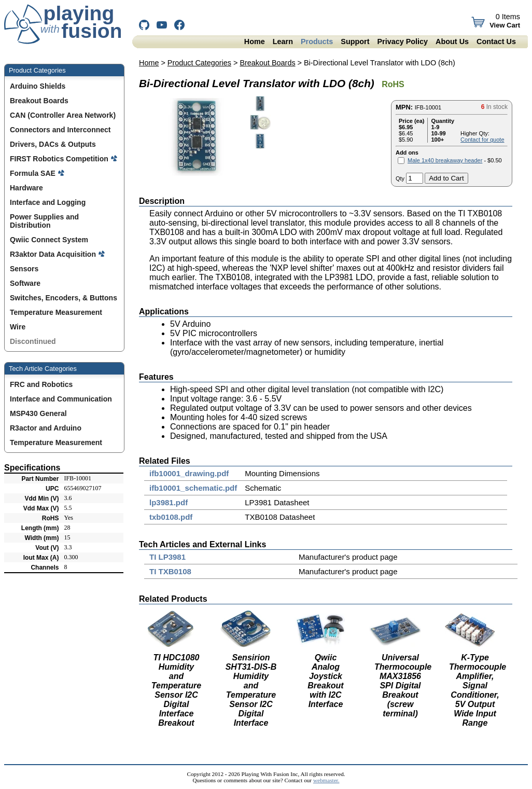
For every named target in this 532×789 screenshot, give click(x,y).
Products (317, 41)
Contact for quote (482, 140)
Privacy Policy (402, 41)
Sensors (25, 269)
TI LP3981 (167, 557)
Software (26, 283)
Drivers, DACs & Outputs (54, 144)
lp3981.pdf (169, 502)
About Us (452, 41)
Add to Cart (446, 178)
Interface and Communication (61, 399)
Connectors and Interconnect (61, 130)
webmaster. (326, 780)
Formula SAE (37, 173)
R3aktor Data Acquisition (58, 254)
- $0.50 (455, 160)
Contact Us (496, 41)
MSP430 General (38, 413)
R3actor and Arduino (46, 428)
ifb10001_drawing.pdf (189, 473)
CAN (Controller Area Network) (64, 115)
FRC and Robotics (41, 384)
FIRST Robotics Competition (64, 159)
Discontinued (34, 341)
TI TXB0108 (170, 571)
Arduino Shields (39, 86)
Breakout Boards (40, 101)
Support (355, 41)
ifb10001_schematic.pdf (193, 488)
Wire (19, 327)
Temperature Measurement (57, 312)
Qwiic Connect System (50, 240)
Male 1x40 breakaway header (445, 160)
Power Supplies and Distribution (44, 221)
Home (255, 41)
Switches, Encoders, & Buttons (65, 298)
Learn (283, 41)
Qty (400, 178)
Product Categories (199, 63)
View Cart (503, 25)
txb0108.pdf (171, 517)
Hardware (27, 188)
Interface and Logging (49, 202)
